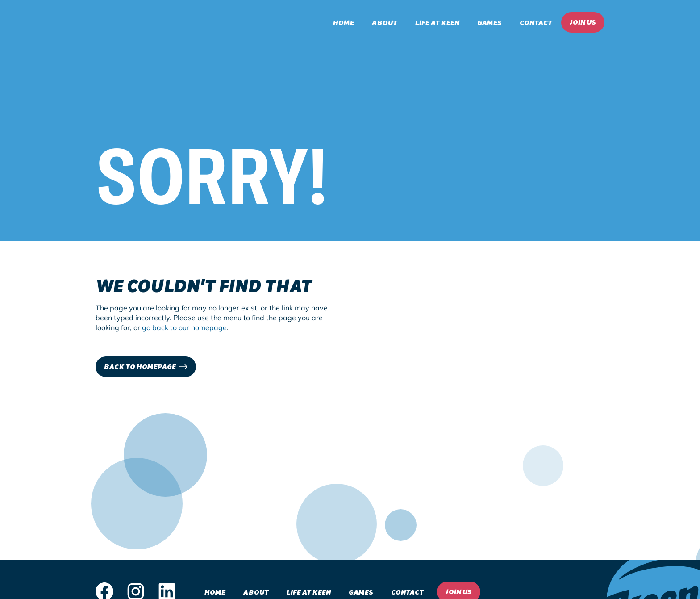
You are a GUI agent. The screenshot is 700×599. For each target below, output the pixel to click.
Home (344, 22)
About (385, 22)
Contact (536, 22)
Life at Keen (437, 22)
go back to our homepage (184, 327)
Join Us (583, 22)
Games (490, 22)
